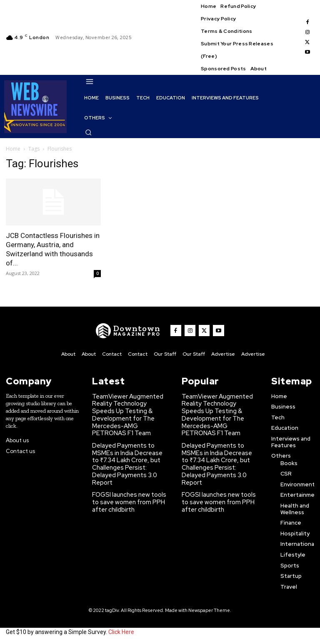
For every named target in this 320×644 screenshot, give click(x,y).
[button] (88, 132)
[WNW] (132, 331)
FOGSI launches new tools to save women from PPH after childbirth (129, 478)
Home (13, 149)
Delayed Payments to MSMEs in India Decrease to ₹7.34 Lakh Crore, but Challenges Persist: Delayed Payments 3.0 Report (131, 446)
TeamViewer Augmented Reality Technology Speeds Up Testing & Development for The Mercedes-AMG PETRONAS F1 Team (131, 408)
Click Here (121, 631)
